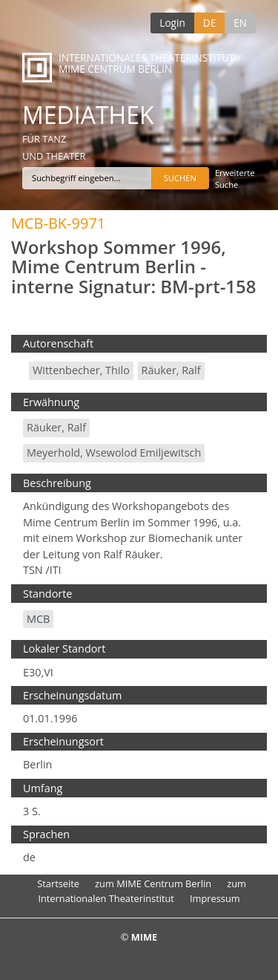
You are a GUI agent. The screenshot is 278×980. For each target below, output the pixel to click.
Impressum (215, 898)
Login (172, 23)
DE (209, 23)
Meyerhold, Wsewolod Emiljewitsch (114, 453)
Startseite (58, 883)
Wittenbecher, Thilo (81, 370)
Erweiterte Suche (235, 179)
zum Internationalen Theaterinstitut (142, 891)
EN (240, 23)
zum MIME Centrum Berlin (153, 883)
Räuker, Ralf (171, 370)
